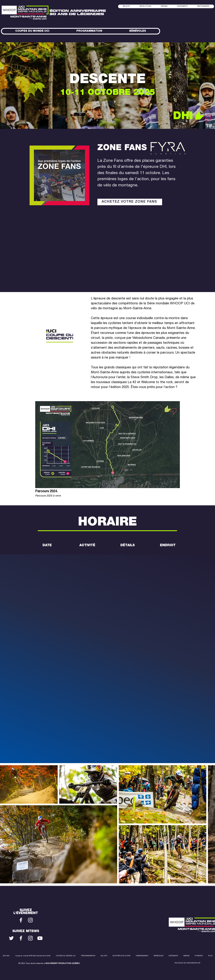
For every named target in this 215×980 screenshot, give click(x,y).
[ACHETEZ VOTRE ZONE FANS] (130, 202)
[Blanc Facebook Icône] (21, 920)
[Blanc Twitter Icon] (11, 938)
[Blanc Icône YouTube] (40, 938)
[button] (164, 6)
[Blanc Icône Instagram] (30, 920)
